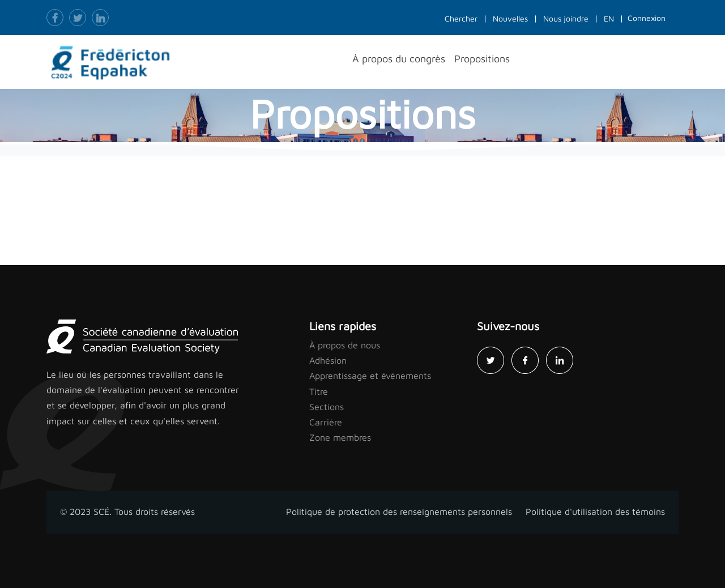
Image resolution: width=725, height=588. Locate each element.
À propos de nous (345, 345)
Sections (327, 407)
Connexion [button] (647, 18)
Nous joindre (566, 18)
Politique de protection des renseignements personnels (399, 512)
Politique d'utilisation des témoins (595, 512)
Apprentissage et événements (370, 376)
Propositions (482, 59)
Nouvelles (510, 18)
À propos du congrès (399, 59)
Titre (319, 391)
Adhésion (328, 360)
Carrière (326, 422)
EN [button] (609, 18)
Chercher (461, 18)
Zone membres (340, 437)
